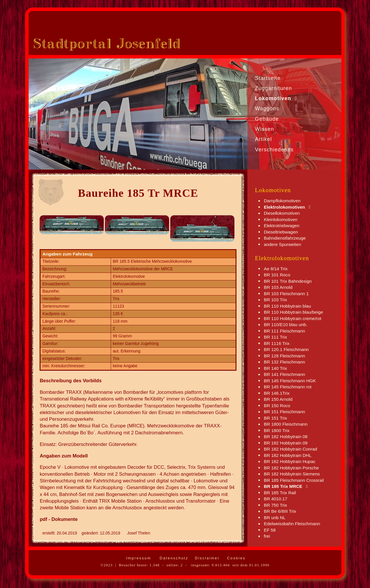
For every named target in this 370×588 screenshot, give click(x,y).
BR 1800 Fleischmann (286, 424)
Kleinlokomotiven (281, 219)
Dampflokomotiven (282, 201)
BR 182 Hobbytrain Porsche (291, 467)
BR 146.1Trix (277, 393)
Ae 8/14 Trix (276, 268)
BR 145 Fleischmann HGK (290, 380)
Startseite (268, 78)
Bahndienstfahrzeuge (285, 238)
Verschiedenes (274, 150)
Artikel (263, 139)
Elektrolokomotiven (285, 207)
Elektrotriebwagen (282, 226)
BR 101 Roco (277, 275)
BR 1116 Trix (277, 343)
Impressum (138, 558)
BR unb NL (275, 517)
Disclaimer (206, 558)
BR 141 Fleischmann (285, 374)
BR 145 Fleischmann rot (288, 387)
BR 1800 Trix (277, 430)
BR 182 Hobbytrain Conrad (291, 449)
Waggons (267, 109)
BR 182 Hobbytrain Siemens (292, 474)
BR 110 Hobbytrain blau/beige (294, 312)
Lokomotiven (273, 98)
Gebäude (267, 119)
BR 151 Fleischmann (285, 412)
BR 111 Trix (275, 337)
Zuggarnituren (273, 88)
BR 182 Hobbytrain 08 (286, 437)
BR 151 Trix (275, 418)
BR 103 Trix (275, 300)
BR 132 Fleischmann (285, 362)
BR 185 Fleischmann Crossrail (294, 480)
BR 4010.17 (276, 499)
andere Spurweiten (283, 244)
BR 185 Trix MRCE (283, 486)
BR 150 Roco (277, 405)
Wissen (264, 129)
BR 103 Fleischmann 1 (286, 293)
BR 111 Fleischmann (285, 331)
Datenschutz (173, 558)
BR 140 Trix (275, 368)
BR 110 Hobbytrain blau (287, 306)
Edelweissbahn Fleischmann (292, 524)
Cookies (235, 558)
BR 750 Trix (275, 505)
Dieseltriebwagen (281, 232)
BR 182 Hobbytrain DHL (288, 455)
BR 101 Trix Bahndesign (288, 281)
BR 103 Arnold (278, 287)
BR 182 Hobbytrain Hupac (290, 461)
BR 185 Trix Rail (280, 492)
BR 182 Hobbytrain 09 (286, 443)
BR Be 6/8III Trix (280, 511)
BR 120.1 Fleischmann (286, 349)
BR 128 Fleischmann (285, 355)
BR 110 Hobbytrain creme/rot (293, 318)
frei (267, 536)
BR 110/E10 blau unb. (286, 325)
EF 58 (270, 530)
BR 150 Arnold (278, 399)
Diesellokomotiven (282, 213)
